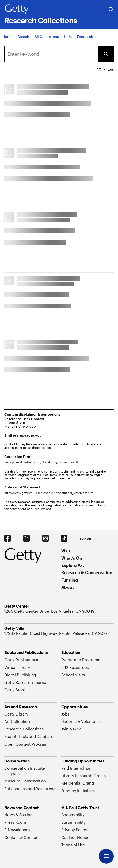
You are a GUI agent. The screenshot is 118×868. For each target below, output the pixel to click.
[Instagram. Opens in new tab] (45, 539)
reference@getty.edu (27, 435)
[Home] (7, 37)
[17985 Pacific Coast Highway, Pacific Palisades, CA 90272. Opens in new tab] (58, 633)
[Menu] (106, 856)
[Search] (23, 37)
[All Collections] (47, 37)
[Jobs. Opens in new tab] (65, 714)
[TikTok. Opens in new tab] (64, 539)
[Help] (68, 37)
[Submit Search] (106, 54)
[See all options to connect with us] (85, 539)
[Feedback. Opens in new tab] (85, 37)
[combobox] (51, 54)
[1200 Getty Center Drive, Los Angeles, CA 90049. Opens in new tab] (50, 611)
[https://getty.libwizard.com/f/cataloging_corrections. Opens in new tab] (41, 462)
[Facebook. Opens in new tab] (7, 539)
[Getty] (17, 9)
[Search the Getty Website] (111, 10)
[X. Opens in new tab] (26, 539)
